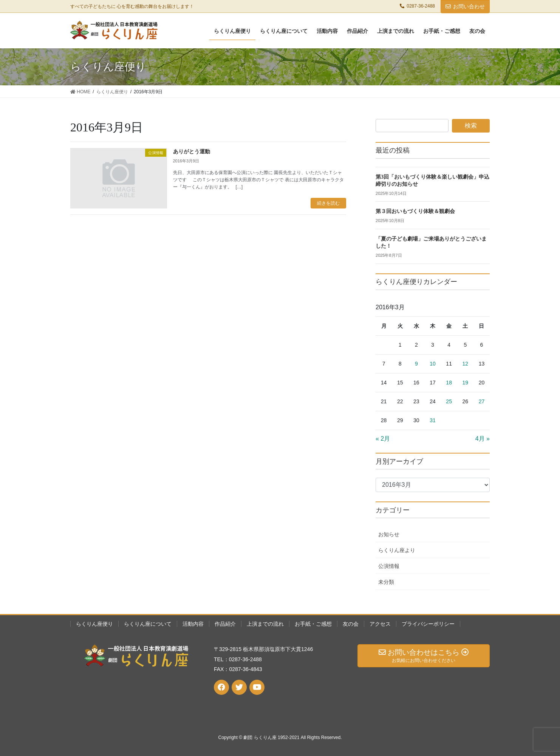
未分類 (386, 582)
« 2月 (383, 439)
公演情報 (389, 566)
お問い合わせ (465, 6)
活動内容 (193, 624)
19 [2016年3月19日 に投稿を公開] (466, 383)
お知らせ (389, 534)
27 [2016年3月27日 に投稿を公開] (482, 401)
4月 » (483, 439)
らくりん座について (148, 624)
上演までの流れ (265, 624)
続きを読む (328, 203)
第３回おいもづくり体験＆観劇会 (415, 211)
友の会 (351, 624)
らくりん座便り (94, 624)
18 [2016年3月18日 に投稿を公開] (449, 383)
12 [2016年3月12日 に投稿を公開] (466, 364)
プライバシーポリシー (428, 624)
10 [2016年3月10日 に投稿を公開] (433, 364)
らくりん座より (397, 550)
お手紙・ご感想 (313, 624)
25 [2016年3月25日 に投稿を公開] (449, 401)
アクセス (380, 624)
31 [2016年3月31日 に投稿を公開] (433, 420)
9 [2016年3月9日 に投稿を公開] (416, 364)
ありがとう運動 (192, 152)
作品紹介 (225, 624)
